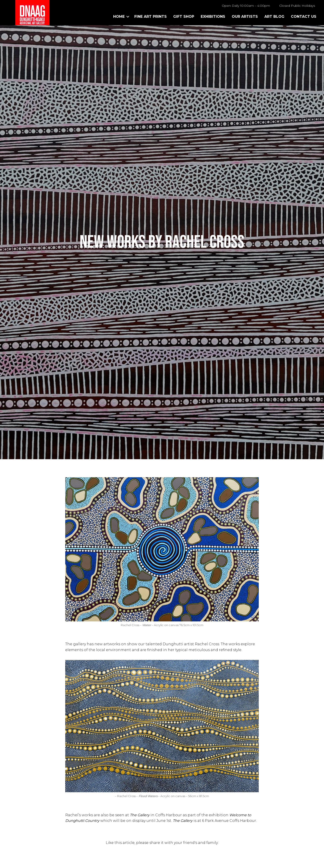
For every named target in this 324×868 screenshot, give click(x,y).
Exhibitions (213, 17)
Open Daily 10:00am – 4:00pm (246, 6)
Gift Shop (184, 17)
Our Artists (245, 17)
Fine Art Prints (151, 17)
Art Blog (274, 17)
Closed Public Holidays (297, 6)
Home (119, 17)
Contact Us (304, 17)
